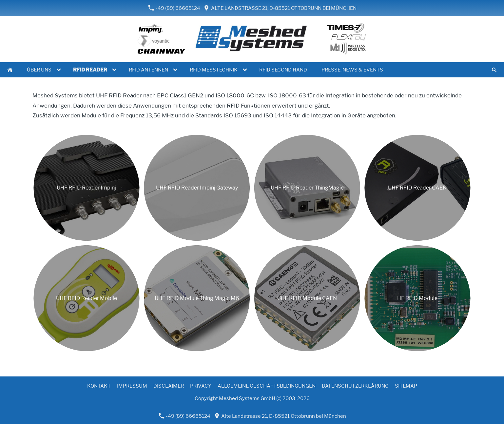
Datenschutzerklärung (355, 386)
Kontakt (99, 386)
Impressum (132, 386)
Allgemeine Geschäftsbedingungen (267, 386)
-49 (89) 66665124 (174, 8)
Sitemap (406, 386)
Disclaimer (169, 386)
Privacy (201, 386)
